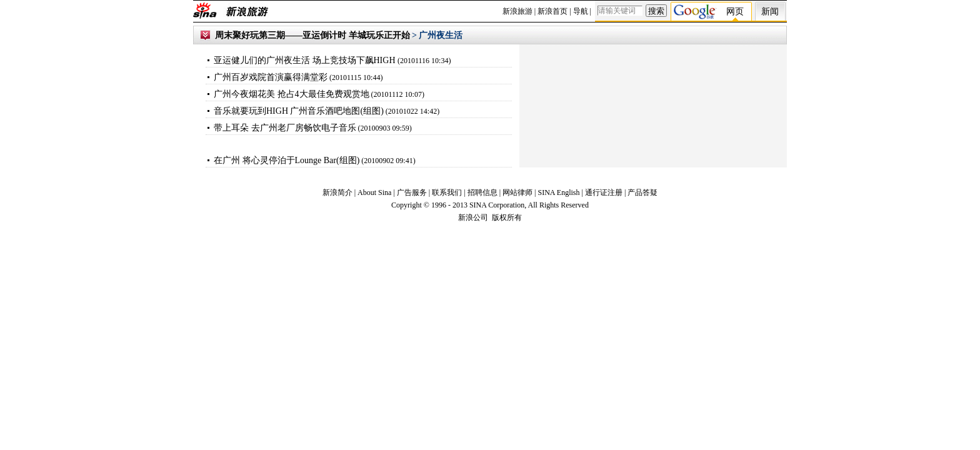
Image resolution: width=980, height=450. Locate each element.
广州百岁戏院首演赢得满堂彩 (271, 77)
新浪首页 (552, 11)
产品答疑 (642, 192)
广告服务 (412, 192)
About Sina (374, 192)
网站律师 (518, 192)
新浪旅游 (517, 11)
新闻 (770, 12)
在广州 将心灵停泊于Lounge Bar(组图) (287, 160)
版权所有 (507, 217)
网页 (735, 12)
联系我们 (447, 192)
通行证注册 (604, 192)
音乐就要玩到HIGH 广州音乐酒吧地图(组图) (299, 111)
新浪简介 (337, 192)
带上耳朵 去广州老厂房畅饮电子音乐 (285, 128)
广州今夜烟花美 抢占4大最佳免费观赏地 (292, 94)
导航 (581, 11)
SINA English (558, 192)
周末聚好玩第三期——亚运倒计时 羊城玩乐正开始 (312, 35)
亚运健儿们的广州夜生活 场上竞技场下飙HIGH (306, 60)
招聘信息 (482, 192)
